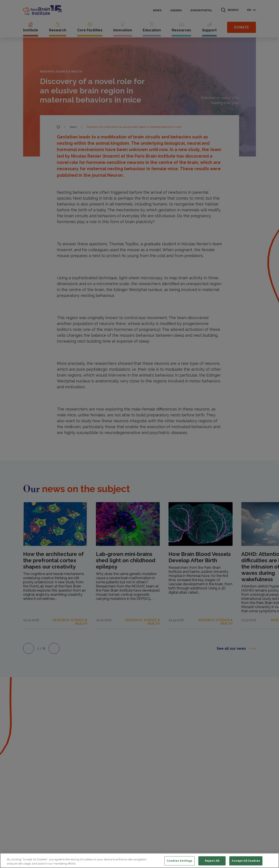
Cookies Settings (179, 861)
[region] (139, 860)
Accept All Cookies (246, 861)
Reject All (212, 861)
